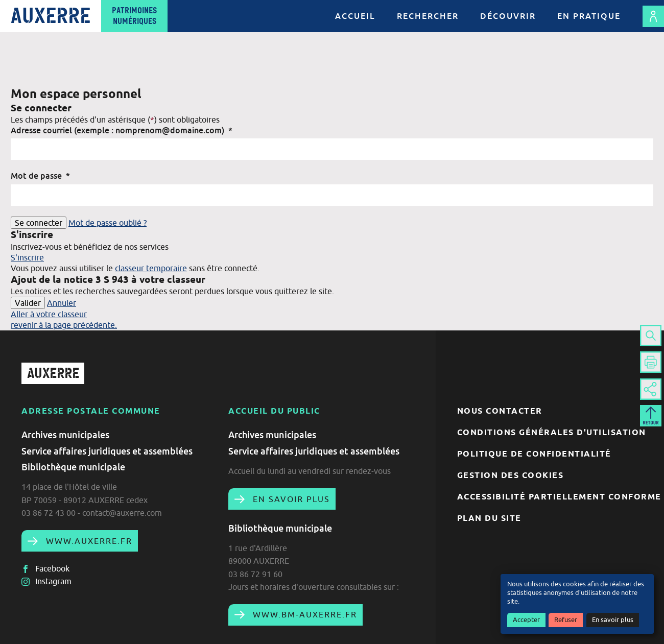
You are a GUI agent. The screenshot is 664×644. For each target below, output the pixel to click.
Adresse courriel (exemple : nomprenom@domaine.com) (122, 130)
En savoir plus (613, 620)
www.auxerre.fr (88, 541)
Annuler (62, 303)
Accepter (526, 620)
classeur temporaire (151, 268)
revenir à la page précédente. (64, 325)
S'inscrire (27, 257)
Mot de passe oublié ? (108, 223)
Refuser (566, 620)
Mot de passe (40, 176)
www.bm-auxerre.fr (303, 614)
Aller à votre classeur (49, 314)
